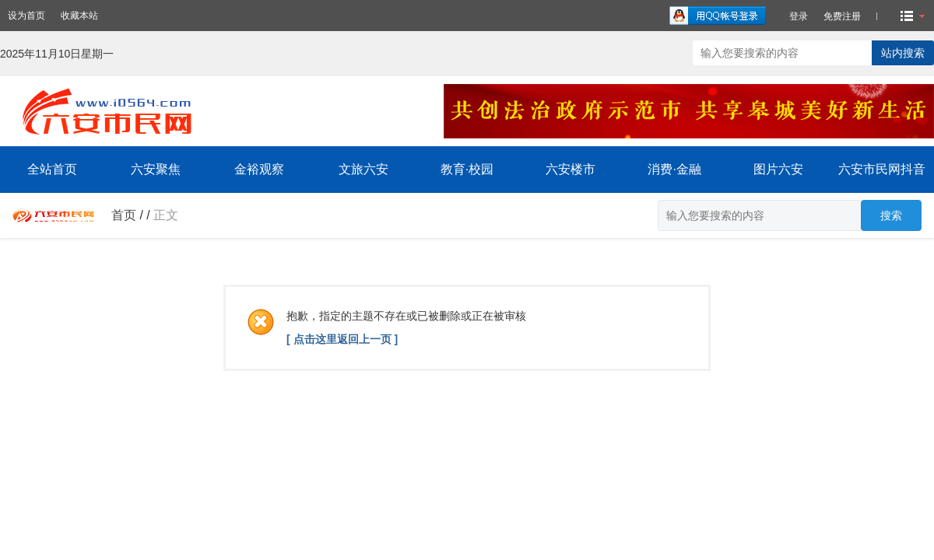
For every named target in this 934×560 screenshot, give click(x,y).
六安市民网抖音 (882, 169)
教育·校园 (467, 169)
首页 (124, 215)
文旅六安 (363, 169)
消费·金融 (674, 169)
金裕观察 (259, 169)
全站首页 (52, 169)
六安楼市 (571, 169)
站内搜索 (903, 53)
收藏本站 (79, 16)
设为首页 (26, 16)
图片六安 (778, 169)
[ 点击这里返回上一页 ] (342, 339)
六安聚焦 (156, 169)
